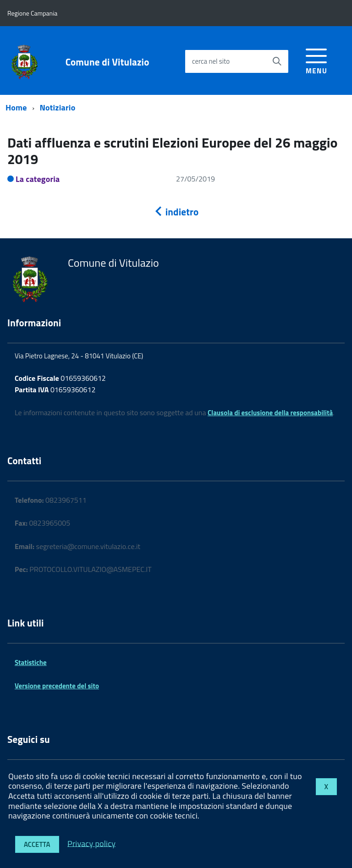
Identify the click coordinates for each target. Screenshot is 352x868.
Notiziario (58, 107)
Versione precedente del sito (57, 686)
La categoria (38, 179)
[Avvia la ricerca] (277, 61)
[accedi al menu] (316, 60)
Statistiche (31, 662)
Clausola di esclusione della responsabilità (270, 413)
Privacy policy (91, 843)
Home (16, 107)
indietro (176, 212)
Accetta (37, 844)
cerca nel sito (211, 61)
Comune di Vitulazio (107, 62)
